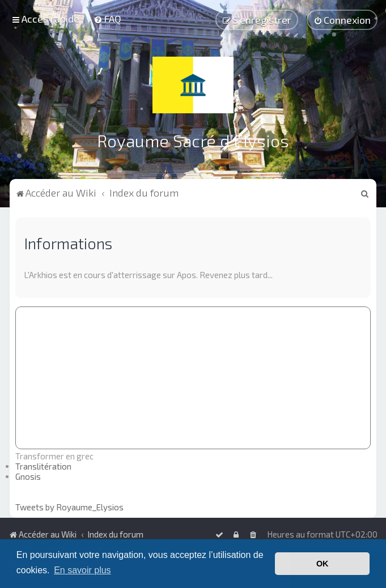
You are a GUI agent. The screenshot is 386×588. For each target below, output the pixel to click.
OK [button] (323, 564)
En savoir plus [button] (82, 570)
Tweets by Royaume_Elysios (69, 506)
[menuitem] (107, 19)
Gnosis (28, 476)
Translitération (43, 466)
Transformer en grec (54, 455)
